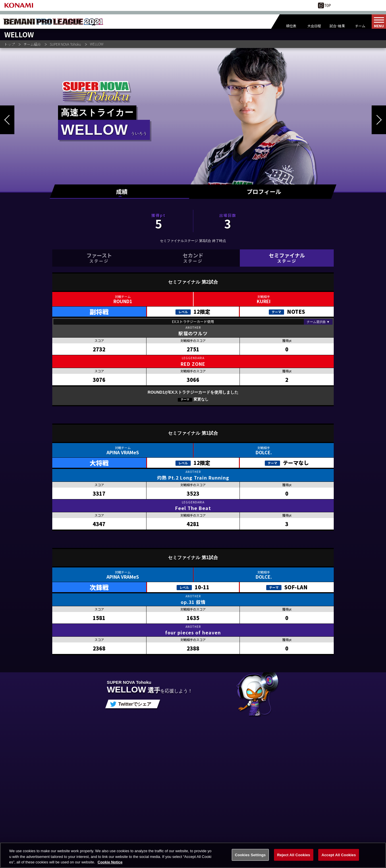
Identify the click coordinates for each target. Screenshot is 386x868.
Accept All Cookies (339, 860)
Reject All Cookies (294, 860)
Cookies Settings (250, 860)
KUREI (264, 301)
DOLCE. (264, 452)
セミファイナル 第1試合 (193, 433)
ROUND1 (123, 301)
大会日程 (314, 26)
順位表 (291, 26)
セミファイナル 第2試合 (193, 282)
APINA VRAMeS (123, 452)
